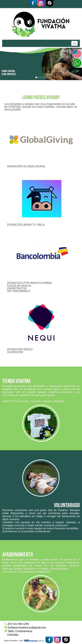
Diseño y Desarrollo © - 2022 (14, 641)
